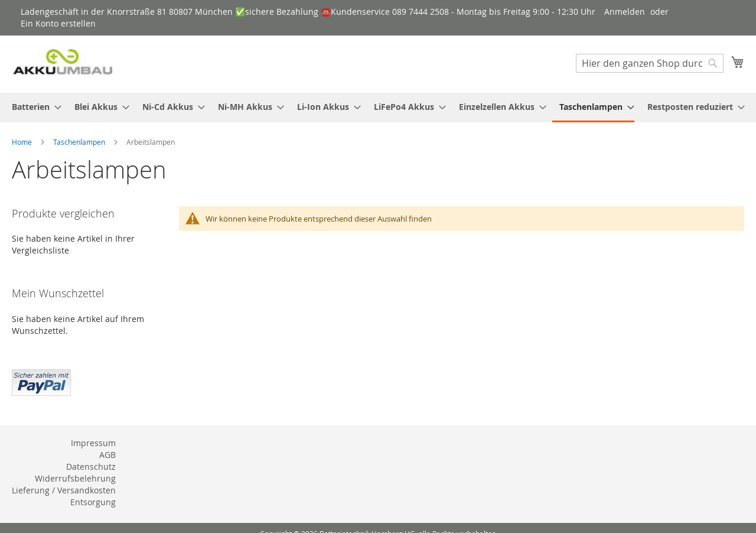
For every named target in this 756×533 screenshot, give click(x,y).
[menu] (378, 108)
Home (23, 142)
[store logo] (62, 64)
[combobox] (650, 63)
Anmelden (625, 12)
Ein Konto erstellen (58, 23)
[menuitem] (33, 107)
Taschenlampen (80, 142)
